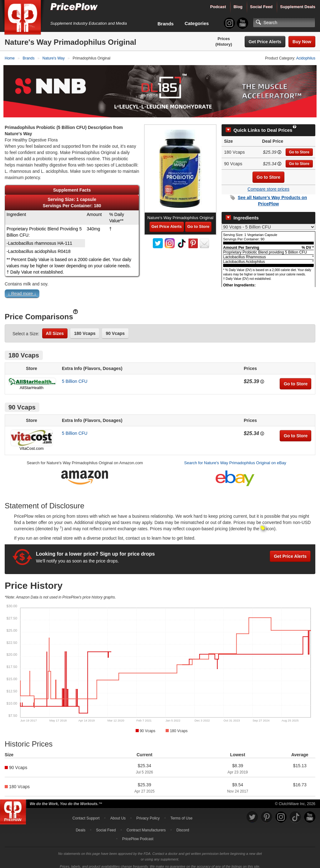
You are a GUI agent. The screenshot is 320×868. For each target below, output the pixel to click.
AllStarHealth (32, 384)
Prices (224, 39)
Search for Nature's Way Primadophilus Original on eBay (235, 459)
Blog (238, 7)
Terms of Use (181, 814)
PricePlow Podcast (138, 835)
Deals (80, 826)
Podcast (218, 7)
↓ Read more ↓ (22, 290)
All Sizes (55, 329)
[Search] (284, 23)
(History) (224, 44)
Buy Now (302, 42)
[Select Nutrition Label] (268, 223)
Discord (183, 826)
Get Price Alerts (265, 42)
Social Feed (261, 7)
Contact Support (86, 814)
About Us (118, 814)
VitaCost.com (31, 444)
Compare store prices (268, 185)
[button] (160, 291)
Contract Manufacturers (146, 826)
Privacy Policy (148, 814)
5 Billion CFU (75, 377)
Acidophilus (306, 58)
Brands (166, 24)
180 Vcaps (85, 329)
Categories (197, 23)
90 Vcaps (115, 329)
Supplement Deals (298, 7)
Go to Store (299, 148)
